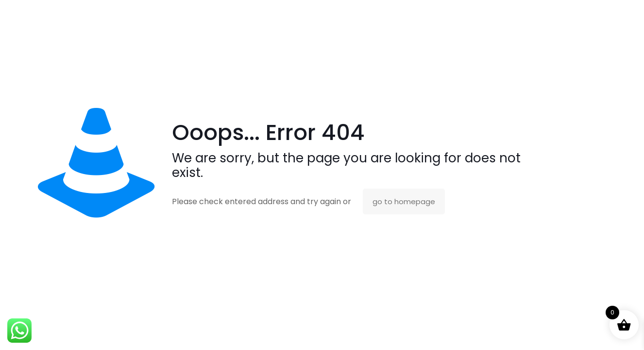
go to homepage (404, 201)
